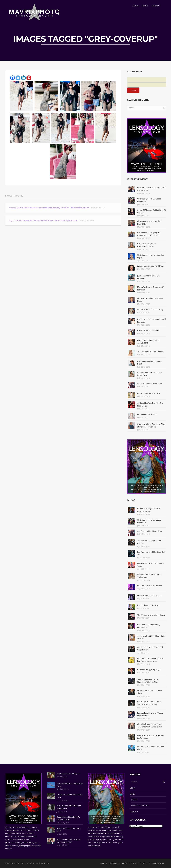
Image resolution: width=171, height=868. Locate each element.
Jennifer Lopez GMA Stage (148, 605)
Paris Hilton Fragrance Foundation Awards (147, 245)
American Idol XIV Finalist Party (150, 309)
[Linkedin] (23, 78)
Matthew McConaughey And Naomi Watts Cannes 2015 (149, 234)
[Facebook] (13, 78)
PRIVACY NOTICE (158, 863)
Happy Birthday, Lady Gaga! (149, 670)
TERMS (145, 863)
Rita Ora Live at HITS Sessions (150, 586)
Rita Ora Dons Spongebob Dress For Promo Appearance (151, 660)
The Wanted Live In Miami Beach (151, 615)
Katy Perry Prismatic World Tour (151, 266)
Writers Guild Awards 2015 (148, 393)
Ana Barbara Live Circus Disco (150, 384)
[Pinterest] (29, 78)
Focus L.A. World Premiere (148, 330)
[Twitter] (18, 78)
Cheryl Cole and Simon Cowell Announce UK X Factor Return (150, 726)
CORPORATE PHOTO (140, 806)
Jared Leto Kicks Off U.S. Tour (149, 595)
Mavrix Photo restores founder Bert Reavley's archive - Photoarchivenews (53, 208)
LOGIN (136, 6)
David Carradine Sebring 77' (68, 774)
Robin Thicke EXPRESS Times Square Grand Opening (149, 703)
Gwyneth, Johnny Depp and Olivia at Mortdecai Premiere (151, 425)
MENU (145, 6)
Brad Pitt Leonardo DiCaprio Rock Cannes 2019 (68, 841)
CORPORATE (113, 863)
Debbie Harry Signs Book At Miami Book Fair (149, 510)
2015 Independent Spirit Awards (151, 351)
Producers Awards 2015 (147, 414)
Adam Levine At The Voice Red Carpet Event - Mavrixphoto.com (47, 220)
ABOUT (134, 800)
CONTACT (156, 6)
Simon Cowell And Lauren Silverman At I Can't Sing (148, 681)
